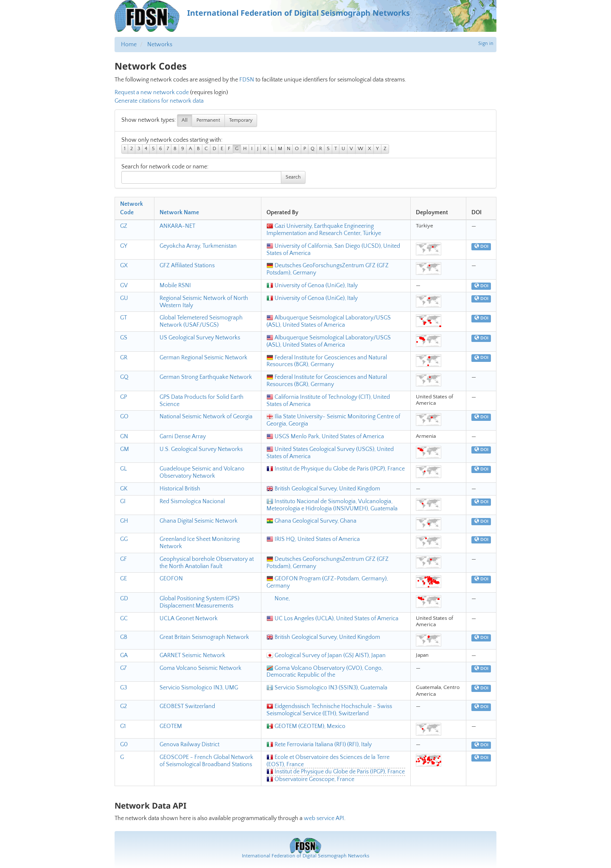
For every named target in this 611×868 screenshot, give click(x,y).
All (185, 120)
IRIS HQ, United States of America (313, 539)
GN (124, 437)
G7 (123, 668)
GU (124, 298)
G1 (123, 726)
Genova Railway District (189, 745)
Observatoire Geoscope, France (310, 779)
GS (124, 338)
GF (123, 559)
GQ (124, 377)
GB (124, 637)
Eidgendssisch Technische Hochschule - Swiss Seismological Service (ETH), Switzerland (329, 710)
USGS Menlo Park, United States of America (325, 437)
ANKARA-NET (177, 226)
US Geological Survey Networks (200, 338)
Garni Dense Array (183, 437)
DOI (481, 246)
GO (124, 417)
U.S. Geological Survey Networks (201, 449)
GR (124, 358)
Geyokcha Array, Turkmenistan (198, 246)
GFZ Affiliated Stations (187, 266)
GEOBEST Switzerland (187, 706)
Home (129, 45)
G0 (124, 745)
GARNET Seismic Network (192, 655)
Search (293, 177)
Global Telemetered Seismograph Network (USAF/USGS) (201, 321)
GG (124, 539)
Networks (160, 45)
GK (124, 489)
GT (123, 318)
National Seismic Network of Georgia (206, 417)
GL (123, 469)
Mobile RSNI (175, 286)
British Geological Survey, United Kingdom (323, 489)
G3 (123, 688)
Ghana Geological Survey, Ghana (311, 521)
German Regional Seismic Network (203, 358)
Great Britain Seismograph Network (204, 637)
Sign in (486, 43)
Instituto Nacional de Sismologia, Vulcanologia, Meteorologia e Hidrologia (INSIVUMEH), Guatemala (332, 505)
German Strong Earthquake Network (206, 377)
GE (123, 579)
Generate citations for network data (159, 101)
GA (124, 655)
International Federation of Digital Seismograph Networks (305, 856)
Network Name (179, 213)
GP (123, 397)
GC (124, 619)
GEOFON (171, 579)
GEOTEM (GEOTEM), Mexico (306, 726)
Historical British (180, 489)
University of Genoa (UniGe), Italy (312, 286)
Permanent (208, 120)
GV (124, 286)
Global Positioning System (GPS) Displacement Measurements (199, 602)
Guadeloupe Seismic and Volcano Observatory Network (202, 472)
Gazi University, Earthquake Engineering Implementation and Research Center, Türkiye (324, 230)
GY (124, 246)
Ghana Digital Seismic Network (199, 521)
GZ (124, 226)
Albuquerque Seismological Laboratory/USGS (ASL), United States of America (329, 321)
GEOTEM (171, 726)
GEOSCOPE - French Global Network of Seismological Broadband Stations (206, 761)
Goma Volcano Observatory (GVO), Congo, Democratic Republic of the (325, 672)
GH (124, 521)
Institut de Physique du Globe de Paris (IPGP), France (336, 469)
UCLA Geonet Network (189, 619)
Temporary (241, 120)
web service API (324, 818)
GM (125, 449)
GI (123, 501)
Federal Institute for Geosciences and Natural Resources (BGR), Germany (327, 361)
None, (278, 599)
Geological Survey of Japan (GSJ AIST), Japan (326, 655)
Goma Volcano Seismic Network (200, 668)
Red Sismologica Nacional (192, 501)
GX (124, 266)
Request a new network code (152, 92)
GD (124, 599)
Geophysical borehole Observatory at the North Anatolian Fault (207, 563)
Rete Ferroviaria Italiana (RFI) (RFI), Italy (319, 745)
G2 (123, 706)
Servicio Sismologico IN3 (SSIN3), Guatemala (327, 688)
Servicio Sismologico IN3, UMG (199, 688)
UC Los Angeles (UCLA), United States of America (332, 619)
